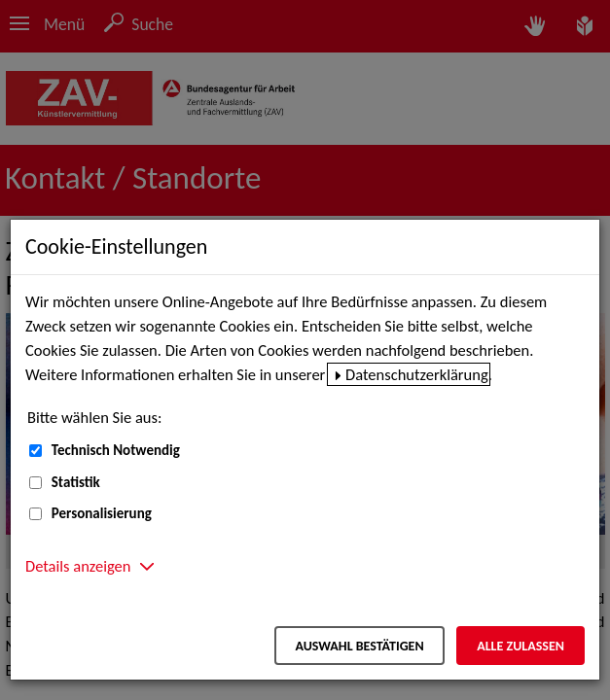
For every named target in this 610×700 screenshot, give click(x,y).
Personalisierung (102, 513)
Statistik (76, 482)
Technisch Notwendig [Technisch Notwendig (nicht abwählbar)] (116, 450)
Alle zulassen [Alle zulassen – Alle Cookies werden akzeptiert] (520, 646)
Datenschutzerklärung (417, 374)
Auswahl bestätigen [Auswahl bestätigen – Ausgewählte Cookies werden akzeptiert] (359, 646)
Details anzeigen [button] (78, 566)
